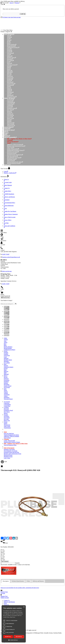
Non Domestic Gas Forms (14, 158)
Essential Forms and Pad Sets (15, 155)
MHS (9, 68)
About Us (6, 605)
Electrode (10, 107)
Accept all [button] (8, 637)
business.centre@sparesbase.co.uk (11, 257)
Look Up (23, 14)
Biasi (9, 43)
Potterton (10, 76)
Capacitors (10, 101)
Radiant (10, 81)
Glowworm (10, 53)
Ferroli (9, 49)
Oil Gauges (10, 116)
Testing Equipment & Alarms (15, 162)
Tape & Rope (11, 160)
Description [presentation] (6, 581)
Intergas (10, 63)
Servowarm (10, 85)
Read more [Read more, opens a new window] (13, 617)
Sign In (11, 3)
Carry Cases (11, 147)
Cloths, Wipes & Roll (13, 149)
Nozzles (10, 113)
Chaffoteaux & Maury (13, 47)
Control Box (11, 104)
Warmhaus (10, 95)
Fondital (10, 52)
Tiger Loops (11, 124)
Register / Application (10, 173)
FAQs (5, 603)
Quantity (17, 563)
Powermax (10, 78)
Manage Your (5, 597)
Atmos (9, 40)
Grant (9, 55)
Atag (9, 39)
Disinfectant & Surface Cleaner (16, 150)
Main (9, 69)
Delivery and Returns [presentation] (38, 581)
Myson (9, 75)
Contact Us (7, 600)
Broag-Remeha (11, 46)
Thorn (9, 88)
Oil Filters (10, 114)
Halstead (10, 56)
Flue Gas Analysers (12, 156)
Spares (9, 121)
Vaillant (10, 91)
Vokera (9, 94)
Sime (9, 87)
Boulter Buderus (12, 44)
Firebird (10, 50)
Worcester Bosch (12, 97)
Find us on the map (7, 271)
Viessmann (10, 92)
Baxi (9, 42)
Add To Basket (5, 561)
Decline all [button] (19, 637)
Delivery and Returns (9, 602)
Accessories (11, 100)
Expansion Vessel (12, 108)
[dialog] (14, 624)
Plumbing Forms (12, 159)
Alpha (9, 36)
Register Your (4, 593)
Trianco (9, 89)
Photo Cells (10, 118)
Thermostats (11, 123)
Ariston (9, 37)
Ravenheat (10, 82)
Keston (9, 66)
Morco (9, 73)
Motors (9, 111)
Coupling (10, 105)
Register (17, 3)
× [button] (24, 607)
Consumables (11, 102)
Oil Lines (10, 117)
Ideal (9, 62)
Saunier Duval (11, 84)
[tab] (6, 581)
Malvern (10, 71)
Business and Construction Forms (16, 146)
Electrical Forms (12, 153)
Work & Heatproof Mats (14, 163)
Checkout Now (5, 298)
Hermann (10, 59)
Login (6, 171)
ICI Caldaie (10, 60)
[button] (14, 640)
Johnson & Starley (12, 65)
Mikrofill (10, 72)
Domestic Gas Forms (13, 152)
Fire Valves (10, 110)
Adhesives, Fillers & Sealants (15, 144)
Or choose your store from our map (11, 17)
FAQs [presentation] (28, 581)
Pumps (9, 120)
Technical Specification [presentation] (18, 581)
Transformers (11, 126)
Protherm (10, 79)
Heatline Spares (12, 58)
